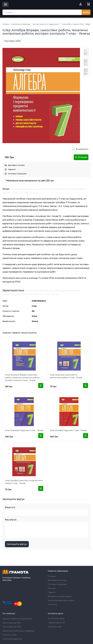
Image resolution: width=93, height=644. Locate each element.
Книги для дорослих (12, 639)
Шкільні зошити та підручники (46, 24)
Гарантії (12, 169)
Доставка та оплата (57, 580)
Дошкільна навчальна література (18, 631)
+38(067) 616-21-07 (56, 623)
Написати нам (55, 627)
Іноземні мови (9, 635)
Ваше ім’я (46, 511)
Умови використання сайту (61, 600)
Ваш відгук (46, 528)
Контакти (52, 604)
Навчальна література (21, 24)
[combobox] (42, 12)
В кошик (81, 157)
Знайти (86, 12)
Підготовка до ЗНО (12, 623)
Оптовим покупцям (17, 174)
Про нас (52, 588)
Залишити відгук (17, 544)
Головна (6, 24)
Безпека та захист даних (60, 596)
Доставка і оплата (16, 165)
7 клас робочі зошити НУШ (72, 24)
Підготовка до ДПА (12, 627)
